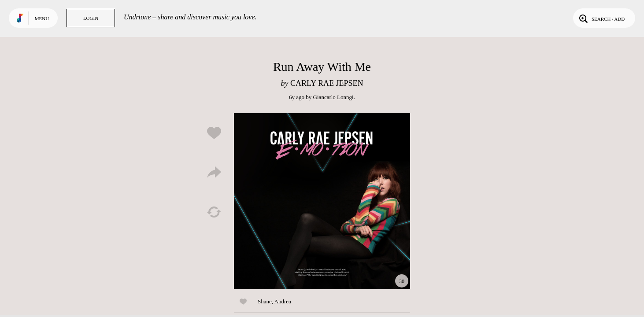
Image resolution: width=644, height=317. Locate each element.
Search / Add (601, 18)
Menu (42, 18)
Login (91, 18)
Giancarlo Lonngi (333, 97)
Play (322, 201)
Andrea (283, 301)
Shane (265, 301)
